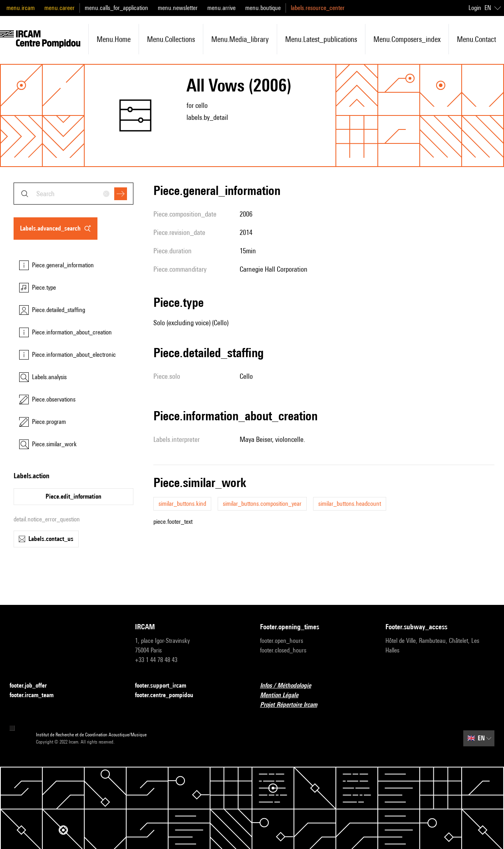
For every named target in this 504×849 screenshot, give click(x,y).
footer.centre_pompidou (169, 695)
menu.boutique (263, 8)
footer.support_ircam (165, 686)
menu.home (114, 39)
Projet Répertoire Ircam (293, 705)
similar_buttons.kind (182, 504)
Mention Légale (284, 695)
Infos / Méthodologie (290, 686)
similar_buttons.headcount (350, 504)
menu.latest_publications (321, 39)
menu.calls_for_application (116, 8)
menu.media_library (240, 39)
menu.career (60, 8)
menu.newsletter (178, 8)
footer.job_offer (33, 686)
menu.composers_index (407, 39)
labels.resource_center (318, 8)
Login (475, 8)
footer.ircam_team (36, 695)
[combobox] (73, 194)
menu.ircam (21, 8)
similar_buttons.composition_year (262, 504)
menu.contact (476, 39)
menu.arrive (221, 8)
